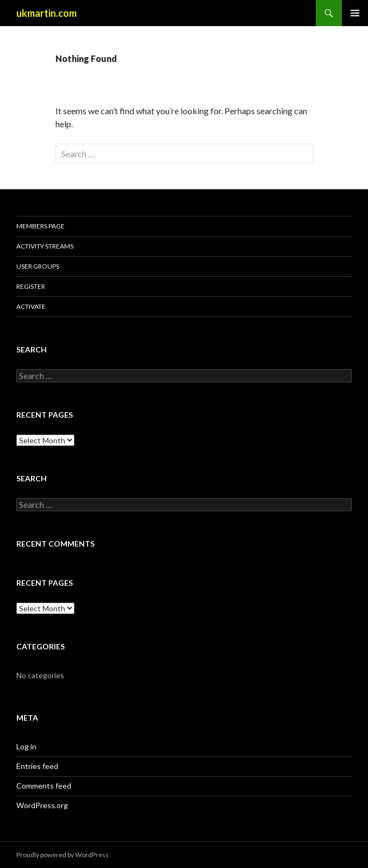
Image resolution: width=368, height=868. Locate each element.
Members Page (40, 226)
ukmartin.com (46, 13)
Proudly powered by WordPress (63, 855)
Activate (31, 306)
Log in (26, 746)
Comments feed (44, 786)
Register (31, 286)
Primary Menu (355, 13)
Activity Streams (45, 246)
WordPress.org (42, 805)
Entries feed (37, 766)
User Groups (38, 266)
